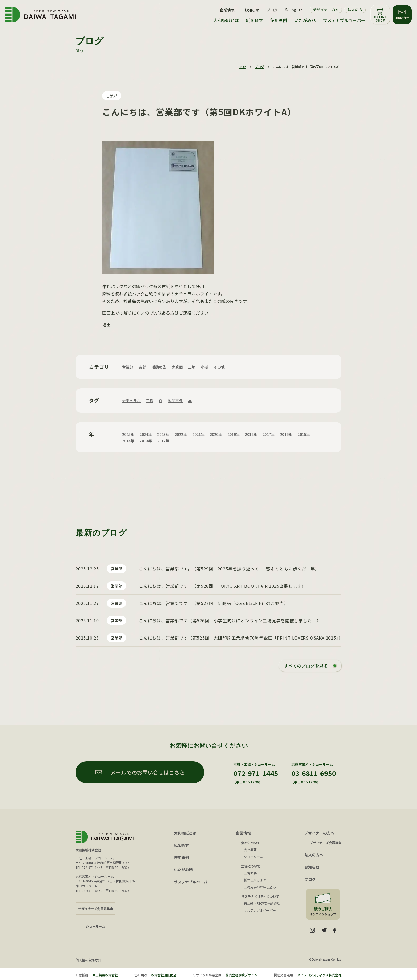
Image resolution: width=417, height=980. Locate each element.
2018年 (251, 434)
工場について (251, 866)
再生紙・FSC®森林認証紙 (262, 903)
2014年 (128, 441)
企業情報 (243, 833)
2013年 (146, 441)
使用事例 (279, 20)
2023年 (163, 434)
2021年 (198, 434)
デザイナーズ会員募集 (326, 843)
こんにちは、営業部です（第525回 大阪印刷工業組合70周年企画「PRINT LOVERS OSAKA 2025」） (241, 638)
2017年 (269, 434)
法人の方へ (314, 855)
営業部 (112, 96)
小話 (205, 367)
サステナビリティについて (260, 896)
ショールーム (253, 856)
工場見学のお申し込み (260, 887)
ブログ (272, 10)
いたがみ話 (305, 20)
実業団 (177, 367)
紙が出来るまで (255, 880)
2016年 (286, 434)
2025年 (128, 434)
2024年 (146, 434)
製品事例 (175, 401)
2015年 (304, 434)
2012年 (163, 441)
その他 (219, 367)
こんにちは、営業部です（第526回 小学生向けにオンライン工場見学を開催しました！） (230, 620)
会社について (251, 843)
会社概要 (250, 850)
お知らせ (252, 10)
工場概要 (250, 873)
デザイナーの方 (326, 10)
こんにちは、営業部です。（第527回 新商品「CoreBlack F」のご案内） (214, 603)
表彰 (142, 367)
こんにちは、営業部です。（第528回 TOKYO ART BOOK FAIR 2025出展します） (222, 586)
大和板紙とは (226, 20)
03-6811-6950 (314, 773)
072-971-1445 (256, 773)
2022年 (181, 434)
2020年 (216, 434)
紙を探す (255, 20)
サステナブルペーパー (344, 20)
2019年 (233, 434)
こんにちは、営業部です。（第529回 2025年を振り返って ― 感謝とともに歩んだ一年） (229, 569)
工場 (192, 367)
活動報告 (159, 367)
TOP (243, 67)
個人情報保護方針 (88, 960)
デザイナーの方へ (319, 833)
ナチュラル (131, 401)
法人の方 (355, 10)
